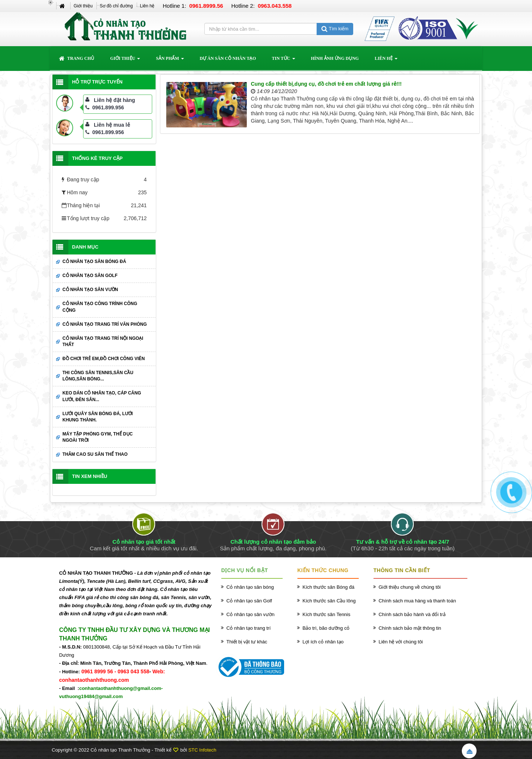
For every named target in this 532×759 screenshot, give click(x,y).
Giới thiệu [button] (125, 61)
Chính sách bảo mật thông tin (410, 628)
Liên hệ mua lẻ (112, 125)
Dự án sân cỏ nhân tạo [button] (228, 58)
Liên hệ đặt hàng (115, 100)
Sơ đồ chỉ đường (116, 6)
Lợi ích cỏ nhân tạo (323, 642)
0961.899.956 (105, 107)
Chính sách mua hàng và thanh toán (417, 601)
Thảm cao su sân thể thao (95, 454)
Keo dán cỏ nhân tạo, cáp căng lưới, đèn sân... (102, 396)
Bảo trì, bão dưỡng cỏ (326, 628)
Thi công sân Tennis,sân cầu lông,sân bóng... (98, 376)
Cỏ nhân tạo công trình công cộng (100, 307)
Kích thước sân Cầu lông (329, 601)
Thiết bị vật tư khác (247, 642)
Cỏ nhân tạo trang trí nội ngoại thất (103, 341)
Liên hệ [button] (386, 61)
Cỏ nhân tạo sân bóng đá (94, 261)
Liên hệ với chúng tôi (401, 642)
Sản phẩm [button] (170, 61)
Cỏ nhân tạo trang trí (249, 628)
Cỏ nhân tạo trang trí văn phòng (105, 324)
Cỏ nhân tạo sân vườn (90, 290)
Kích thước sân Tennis (327, 614)
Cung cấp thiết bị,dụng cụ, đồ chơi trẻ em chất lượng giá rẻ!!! (326, 84)
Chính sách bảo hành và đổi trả (412, 614)
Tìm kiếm (335, 29)
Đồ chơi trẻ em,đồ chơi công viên (104, 359)
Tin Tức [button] (284, 61)
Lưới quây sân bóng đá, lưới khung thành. (98, 417)
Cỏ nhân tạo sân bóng (250, 587)
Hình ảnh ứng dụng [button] (335, 58)
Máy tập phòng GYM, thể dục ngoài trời (98, 437)
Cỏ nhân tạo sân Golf (90, 276)
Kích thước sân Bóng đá (329, 587)
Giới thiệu (83, 6)
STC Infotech (202, 750)
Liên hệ (147, 6)
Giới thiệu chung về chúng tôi (410, 587)
